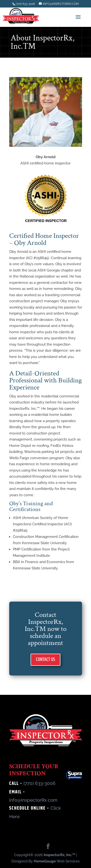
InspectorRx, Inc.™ (59, 855)
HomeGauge (45, 861)
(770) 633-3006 (40, 783)
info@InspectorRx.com (33, 800)
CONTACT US (45, 660)
